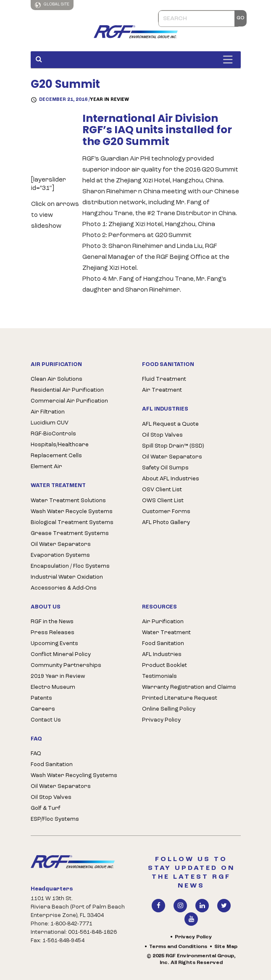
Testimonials (159, 676)
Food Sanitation (52, 765)
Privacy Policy (161, 720)
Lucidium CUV (50, 423)
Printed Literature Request (180, 698)
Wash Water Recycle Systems (72, 512)
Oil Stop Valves (162, 435)
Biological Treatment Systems (72, 523)
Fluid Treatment (164, 379)
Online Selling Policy (169, 709)
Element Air (46, 467)
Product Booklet (164, 665)
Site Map (226, 947)
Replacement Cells (56, 456)
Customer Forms (166, 512)
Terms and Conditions (178, 947)
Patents (41, 698)
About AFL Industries (171, 479)
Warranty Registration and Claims (189, 687)
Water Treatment (166, 633)
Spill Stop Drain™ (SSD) (173, 446)
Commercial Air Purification (69, 401)
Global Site (52, 5)
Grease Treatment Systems (70, 533)
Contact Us (46, 720)
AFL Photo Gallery (166, 523)
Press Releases (53, 633)
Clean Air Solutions (57, 379)
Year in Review (109, 100)
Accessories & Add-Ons (64, 588)
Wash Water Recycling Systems (74, 776)
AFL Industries (162, 655)
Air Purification (163, 622)
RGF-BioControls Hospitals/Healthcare (60, 439)
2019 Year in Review (58, 676)
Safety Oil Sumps (165, 468)
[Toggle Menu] (230, 59)
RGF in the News (52, 622)
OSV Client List (162, 490)
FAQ (36, 754)
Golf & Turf (46, 808)
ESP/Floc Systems (55, 819)
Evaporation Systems (60, 555)
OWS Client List (163, 501)
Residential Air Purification (67, 390)
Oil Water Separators (61, 544)
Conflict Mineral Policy (61, 655)
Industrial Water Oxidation (67, 577)
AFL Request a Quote (170, 424)
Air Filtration (48, 412)
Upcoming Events (54, 644)
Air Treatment (162, 390)
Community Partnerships (66, 665)
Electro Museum (53, 687)
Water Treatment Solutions (68, 501)
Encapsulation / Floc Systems (70, 566)
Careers (43, 709)
